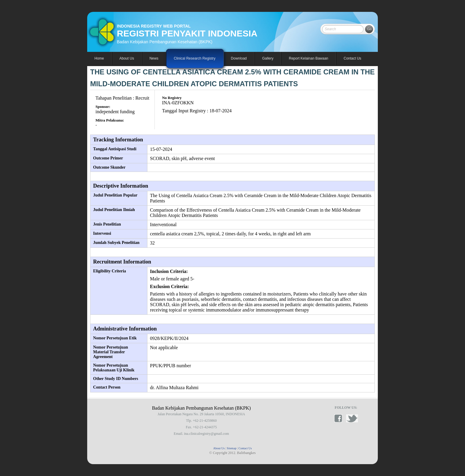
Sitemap (232, 448)
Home (99, 58)
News (154, 58)
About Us (219, 448)
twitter (352, 418)
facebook (340, 418)
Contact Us (352, 58)
